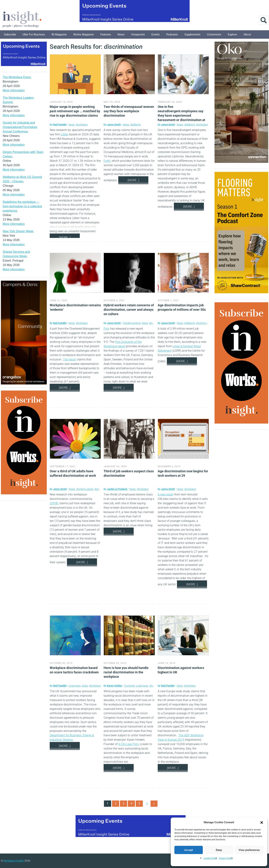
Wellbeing (136, 125)
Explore (232, 34)
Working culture (205, 323)
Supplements (192, 34)
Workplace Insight (14, 861)
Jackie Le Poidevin (117, 489)
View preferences (249, 850)
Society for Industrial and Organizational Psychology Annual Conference (20, 127)
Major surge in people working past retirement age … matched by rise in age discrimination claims (75, 111)
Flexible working (132, 323)
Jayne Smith (114, 125)
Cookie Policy (210, 858)
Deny (219, 850)
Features (106, 34)
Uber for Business (34, 34)
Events (156, 34)
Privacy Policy (226, 858)
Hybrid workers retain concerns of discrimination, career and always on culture (129, 310)
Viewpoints (138, 34)
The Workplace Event (17, 77)
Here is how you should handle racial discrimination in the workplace (126, 672)
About (247, 34)
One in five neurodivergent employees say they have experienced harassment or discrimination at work (181, 115)
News (121, 34)
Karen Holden (115, 686)
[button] (262, 822)
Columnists (214, 34)
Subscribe (10, 34)
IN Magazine (59, 34)
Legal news (75, 686)
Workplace (82, 125)
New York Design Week (18, 231)
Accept (189, 850)
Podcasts (172, 34)
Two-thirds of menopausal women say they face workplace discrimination (129, 111)
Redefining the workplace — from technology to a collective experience (22, 206)
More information (14, 90)
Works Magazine (84, 34)
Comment (130, 686)
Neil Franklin (60, 125)
